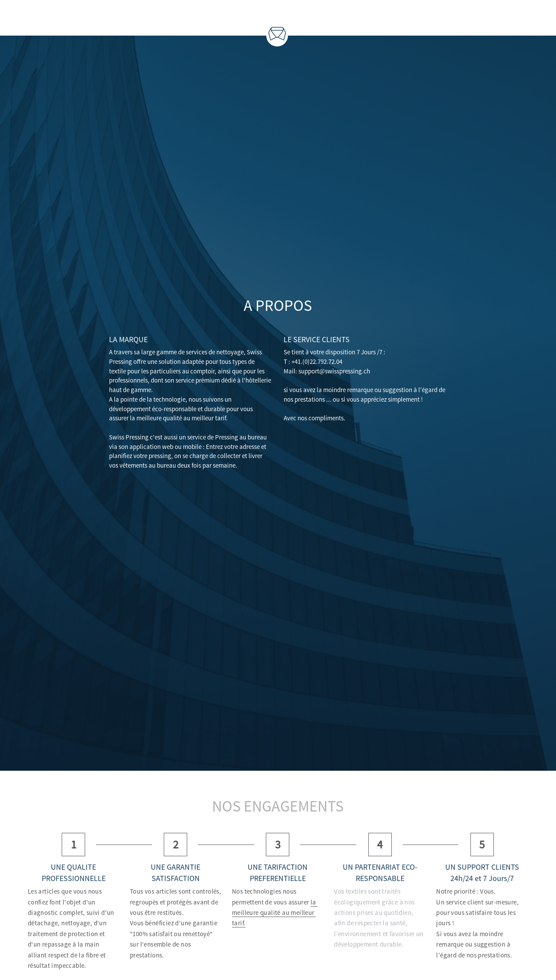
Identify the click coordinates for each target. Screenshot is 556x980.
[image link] (277, 33)
